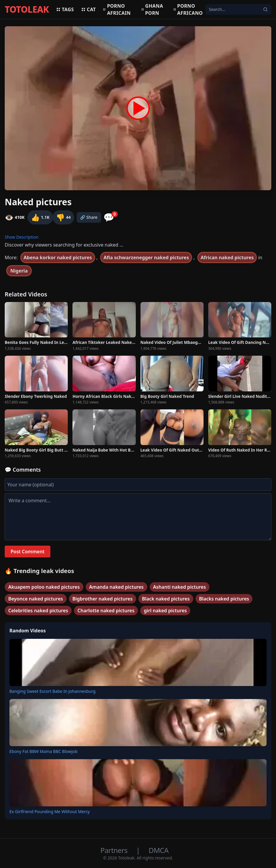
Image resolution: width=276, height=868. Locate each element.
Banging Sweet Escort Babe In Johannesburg (52, 691)
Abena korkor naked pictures (58, 257)
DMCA (159, 850)
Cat (89, 9)
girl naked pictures (165, 611)
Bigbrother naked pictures (103, 599)
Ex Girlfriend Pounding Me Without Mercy (50, 812)
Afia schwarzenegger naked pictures (146, 257)
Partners (115, 850)
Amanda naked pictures (116, 587)
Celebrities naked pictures (38, 611)
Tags (65, 9)
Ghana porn (152, 9)
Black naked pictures (166, 599)
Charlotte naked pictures (106, 611)
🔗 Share (89, 217)
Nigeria (19, 271)
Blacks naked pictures (224, 599)
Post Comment (28, 552)
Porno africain (117, 9)
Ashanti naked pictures (180, 587)
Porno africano (188, 9)
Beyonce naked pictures (36, 599)
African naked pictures (227, 257)
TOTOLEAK (27, 9)
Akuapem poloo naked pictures (44, 587)
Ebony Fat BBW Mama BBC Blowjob (43, 751)
